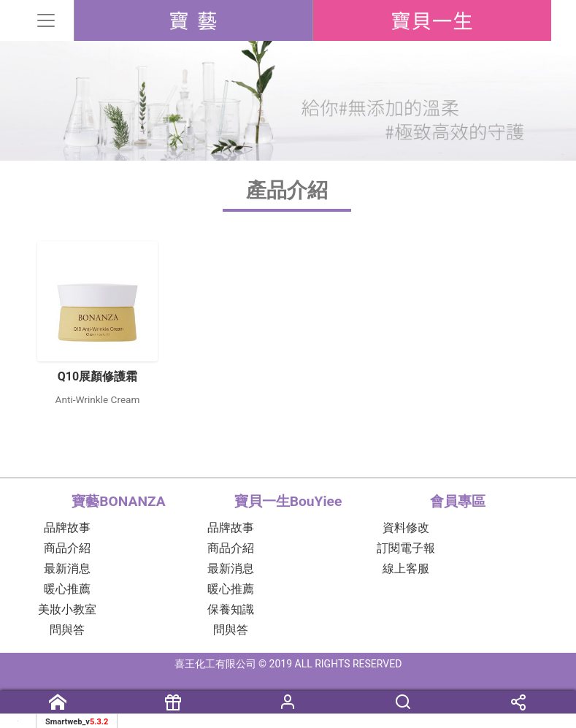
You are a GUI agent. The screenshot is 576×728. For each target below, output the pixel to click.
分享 (518, 709)
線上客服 (406, 568)
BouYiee (432, 20)
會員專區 (288, 709)
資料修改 (406, 528)
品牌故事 (67, 528)
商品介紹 (67, 548)
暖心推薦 (67, 589)
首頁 (58, 709)
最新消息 (67, 568)
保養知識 (231, 609)
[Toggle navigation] (50, 20)
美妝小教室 (67, 609)
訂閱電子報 (406, 548)
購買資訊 (173, 709)
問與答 (67, 630)
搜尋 (403, 709)
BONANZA (193, 20)
